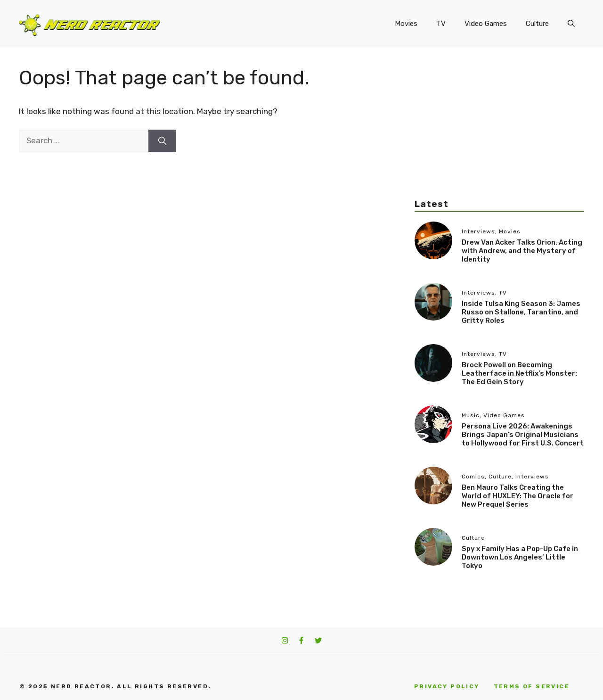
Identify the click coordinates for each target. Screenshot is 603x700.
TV (441, 24)
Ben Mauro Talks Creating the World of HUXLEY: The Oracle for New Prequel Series (517, 496)
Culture (537, 24)
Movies (406, 24)
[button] (571, 24)
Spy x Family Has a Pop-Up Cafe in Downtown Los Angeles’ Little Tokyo (520, 557)
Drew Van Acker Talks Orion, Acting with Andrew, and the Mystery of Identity (522, 251)
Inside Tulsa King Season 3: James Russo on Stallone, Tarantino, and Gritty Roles (521, 312)
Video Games (486, 24)
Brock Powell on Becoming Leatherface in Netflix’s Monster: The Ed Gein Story (519, 373)
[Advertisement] (499, 132)
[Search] (162, 141)
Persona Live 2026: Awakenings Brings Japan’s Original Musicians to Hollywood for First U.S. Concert (523, 435)
